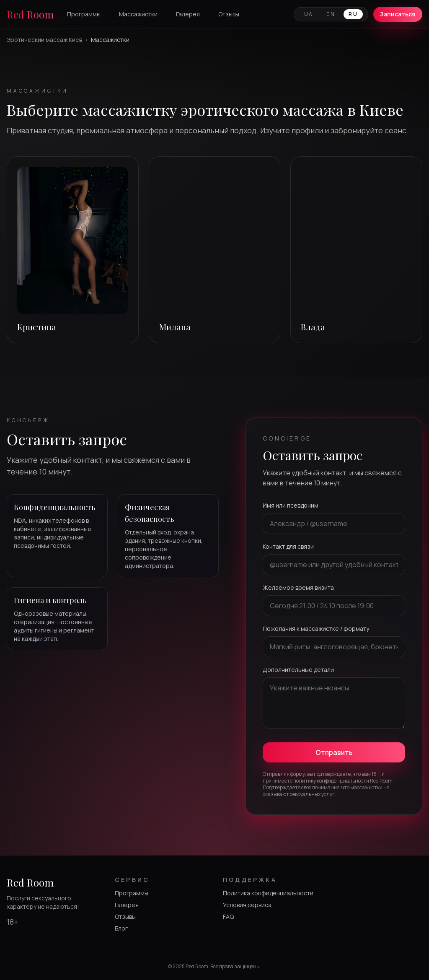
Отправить (334, 752)
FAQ (228, 916)
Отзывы (229, 14)
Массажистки (138, 14)
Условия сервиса (247, 905)
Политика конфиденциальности (268, 893)
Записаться (398, 14)
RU (353, 14)
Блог (121, 928)
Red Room (30, 14)
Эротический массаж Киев (44, 40)
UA (309, 14)
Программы (84, 14)
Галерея (188, 14)
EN (331, 14)
